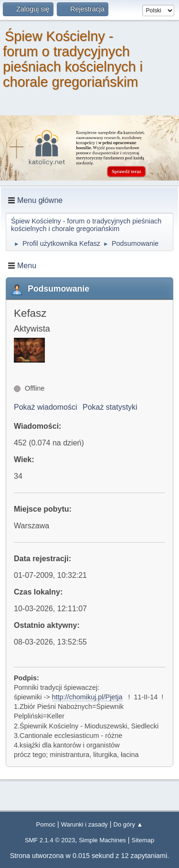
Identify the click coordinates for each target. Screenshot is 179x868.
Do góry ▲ (128, 824)
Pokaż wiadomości (46, 407)
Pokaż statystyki (110, 407)
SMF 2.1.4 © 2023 (50, 840)
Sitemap (143, 840)
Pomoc (46, 824)
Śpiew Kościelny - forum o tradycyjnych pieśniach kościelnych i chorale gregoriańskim (73, 59)
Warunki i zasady (84, 824)
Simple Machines (102, 840)
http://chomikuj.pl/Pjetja (87, 697)
